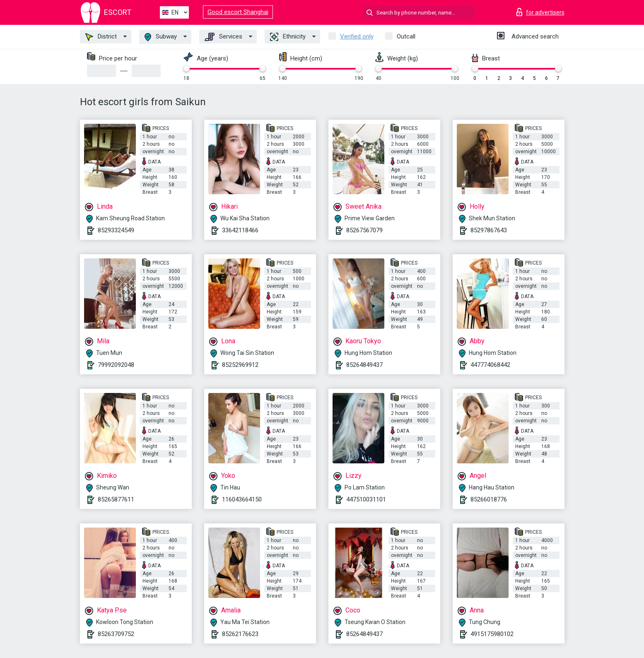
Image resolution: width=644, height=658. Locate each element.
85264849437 (364, 365)
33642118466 (240, 230)
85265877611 (116, 499)
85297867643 (489, 230)
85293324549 (116, 230)
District (101, 37)
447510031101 (366, 499)
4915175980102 (492, 634)
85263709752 (116, 634)
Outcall (406, 36)
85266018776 (489, 499)
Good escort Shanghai (238, 12)
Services (223, 37)
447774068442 (490, 365)
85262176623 (240, 634)
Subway (161, 37)
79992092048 (116, 365)
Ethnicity (288, 37)
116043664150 (242, 499)
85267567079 (364, 230)
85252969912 (240, 365)
